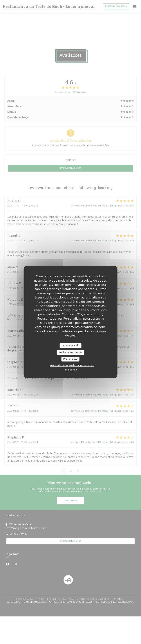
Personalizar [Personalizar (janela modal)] (70, 359)
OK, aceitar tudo (70, 345)
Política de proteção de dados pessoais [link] (72, 365)
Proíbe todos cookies (70, 352)
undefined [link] (71, 370)
